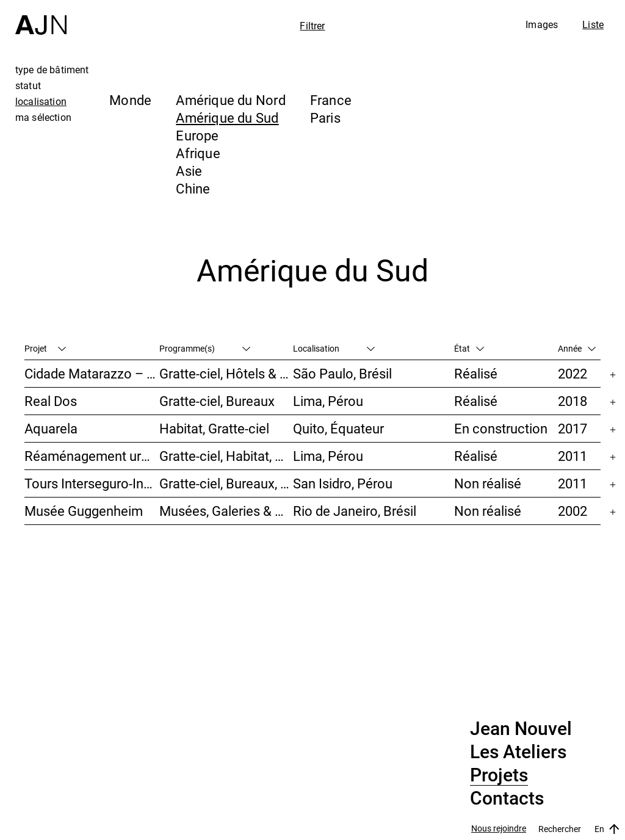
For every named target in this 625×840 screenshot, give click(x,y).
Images (542, 24)
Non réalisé (488, 483)
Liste (593, 24)
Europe (197, 135)
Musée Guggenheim (84, 511)
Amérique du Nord (231, 100)
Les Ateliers (518, 752)
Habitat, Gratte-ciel (214, 428)
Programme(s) (205, 348)
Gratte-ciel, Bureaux (217, 401)
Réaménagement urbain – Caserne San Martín (92, 456)
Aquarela (51, 428)
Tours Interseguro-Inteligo (92, 483)
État (469, 348)
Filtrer (312, 26)
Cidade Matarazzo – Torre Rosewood (92, 373)
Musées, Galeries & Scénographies (226, 511)
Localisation (334, 348)
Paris (325, 118)
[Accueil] (41, 17)
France (331, 100)
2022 (573, 373)
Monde (130, 100)
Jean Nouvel (521, 729)
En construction (501, 428)
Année (577, 348)
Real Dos (51, 401)
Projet (45, 348)
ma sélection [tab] (43, 117)
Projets (499, 775)
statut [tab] (28, 85)
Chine (193, 188)
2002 (573, 511)
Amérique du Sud (227, 118)
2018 (573, 401)
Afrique (198, 153)
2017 (573, 428)
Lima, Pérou (328, 401)
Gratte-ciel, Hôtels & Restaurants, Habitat (226, 373)
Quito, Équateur (338, 428)
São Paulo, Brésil (342, 373)
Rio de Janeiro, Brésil (355, 511)
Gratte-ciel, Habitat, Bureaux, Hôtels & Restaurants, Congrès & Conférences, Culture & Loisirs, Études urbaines (226, 456)
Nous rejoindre (499, 829)
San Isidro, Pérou (343, 483)
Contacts (507, 798)
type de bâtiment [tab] (52, 70)
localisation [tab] (41, 101)
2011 (573, 456)
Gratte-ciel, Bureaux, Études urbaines (226, 483)
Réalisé (476, 373)
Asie (189, 171)
